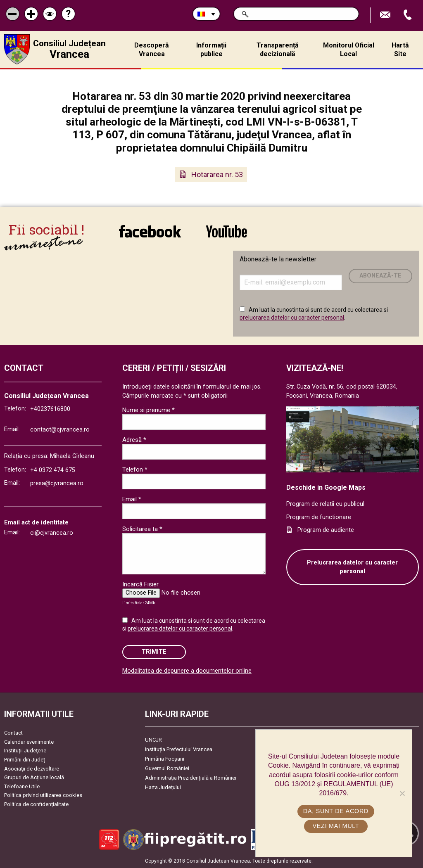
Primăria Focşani (165, 759)
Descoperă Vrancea (152, 50)
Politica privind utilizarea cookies (43, 795)
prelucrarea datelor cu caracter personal (292, 318)
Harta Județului (163, 787)
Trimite (154, 652)
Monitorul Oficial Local (349, 50)
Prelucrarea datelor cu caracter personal (352, 567)
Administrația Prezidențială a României (191, 778)
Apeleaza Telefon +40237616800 (409, 15)
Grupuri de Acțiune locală (34, 777)
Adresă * (134, 440)
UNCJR (153, 740)
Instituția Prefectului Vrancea (179, 749)
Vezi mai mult (336, 826)
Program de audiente (326, 530)
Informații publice (211, 50)
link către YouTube (227, 231)
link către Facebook (150, 231)
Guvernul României (167, 768)
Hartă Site (400, 50)
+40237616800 (50, 409)
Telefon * (135, 470)
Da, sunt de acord (336, 811)
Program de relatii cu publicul (325, 504)
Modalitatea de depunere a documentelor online (187, 671)
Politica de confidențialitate (36, 804)
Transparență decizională (278, 50)
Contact (13, 733)
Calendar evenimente (29, 742)
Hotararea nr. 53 (217, 174)
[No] (402, 793)
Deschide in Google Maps (326, 487)
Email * (132, 499)
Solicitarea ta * (142, 529)
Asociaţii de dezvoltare (32, 769)
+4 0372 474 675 (53, 470)
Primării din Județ (25, 760)
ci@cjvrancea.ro (52, 533)
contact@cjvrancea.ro (60, 430)
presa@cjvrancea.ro (57, 483)
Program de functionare (319, 517)
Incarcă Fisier (140, 584)
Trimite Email (386, 15)
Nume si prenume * (149, 410)
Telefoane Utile (22, 786)
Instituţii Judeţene (25, 751)
